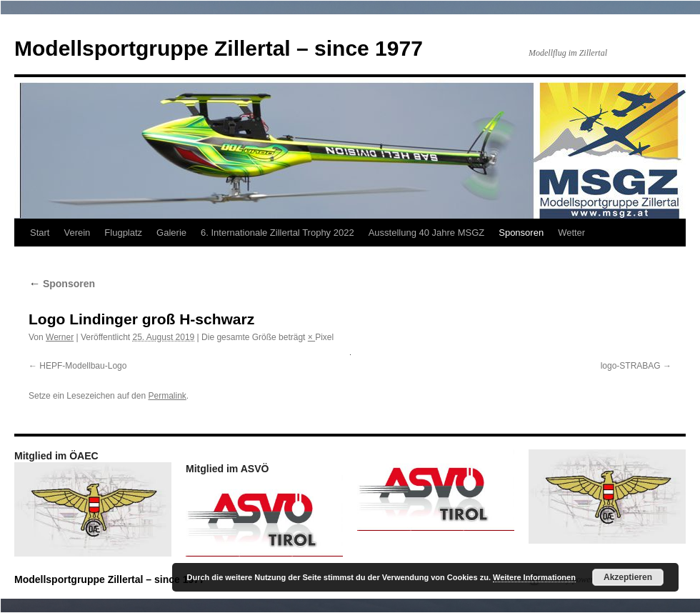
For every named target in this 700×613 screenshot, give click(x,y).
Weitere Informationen (534, 577)
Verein (77, 233)
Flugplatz (123, 233)
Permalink (167, 396)
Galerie (171, 233)
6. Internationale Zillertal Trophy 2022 (277, 233)
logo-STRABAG (631, 366)
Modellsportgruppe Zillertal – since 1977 (219, 48)
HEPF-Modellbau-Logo (83, 366)
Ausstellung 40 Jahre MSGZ (427, 233)
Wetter (571, 233)
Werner (60, 337)
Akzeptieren (628, 577)
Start (40, 233)
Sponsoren (521, 233)
